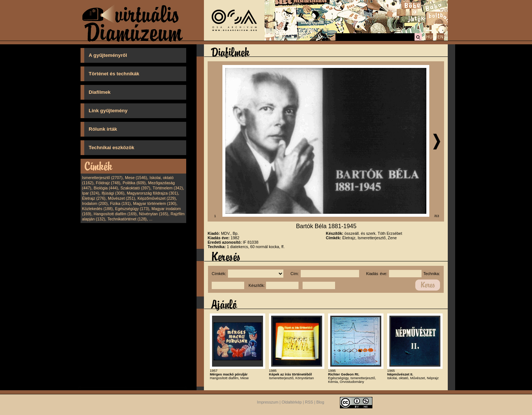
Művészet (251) (121, 198)
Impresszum (268, 402)
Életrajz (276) (94, 198)
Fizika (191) (120, 203)
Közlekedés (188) (97, 209)
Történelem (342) (168, 188)
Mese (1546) (136, 178)
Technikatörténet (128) (127, 219)
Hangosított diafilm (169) (115, 214)
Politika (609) (134, 183)
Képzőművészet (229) (157, 198)
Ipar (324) (91, 193)
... (151, 219)
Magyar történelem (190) (155, 203)
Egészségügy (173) (132, 209)
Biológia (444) (106, 188)
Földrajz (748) (108, 183)
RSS (309, 402)
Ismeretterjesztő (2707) (102, 178)
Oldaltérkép (292, 402)
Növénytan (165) (154, 214)
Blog (320, 402)
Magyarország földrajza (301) (152, 193)
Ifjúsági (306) (113, 193)
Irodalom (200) (95, 203)
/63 (437, 216)
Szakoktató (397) (135, 188)
